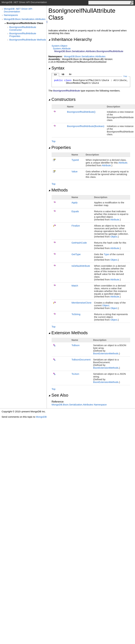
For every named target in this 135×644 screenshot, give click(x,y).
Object (114, 237)
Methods (58, 190)
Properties (60, 147)
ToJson (75, 374)
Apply (75, 202)
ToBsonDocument (81, 360)
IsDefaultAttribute (81, 266)
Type (106, 254)
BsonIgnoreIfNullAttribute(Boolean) (86, 126)
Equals (75, 211)
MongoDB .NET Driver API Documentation (18, 10)
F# (70, 74)
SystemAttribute (62, 48)
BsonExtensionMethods (106, 353)
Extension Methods (68, 333)
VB (63, 74)
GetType (76, 254)
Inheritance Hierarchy (70, 39)
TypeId (75, 160)
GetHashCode (79, 243)
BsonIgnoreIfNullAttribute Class (25, 23)
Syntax (56, 68)
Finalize (76, 226)
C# (55, 75)
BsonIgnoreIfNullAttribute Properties (23, 35)
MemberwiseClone (81, 303)
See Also (58, 395)
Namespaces (11, 15)
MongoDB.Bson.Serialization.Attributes (25, 19)
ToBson (76, 345)
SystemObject (59, 46)
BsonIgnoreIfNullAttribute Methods (28, 40)
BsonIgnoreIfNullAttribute (81, 112)
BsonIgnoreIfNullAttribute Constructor (23, 28)
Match (75, 286)
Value (74, 171)
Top (54, 141)
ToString (76, 314)
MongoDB (41, 417)
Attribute (123, 163)
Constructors (62, 99)
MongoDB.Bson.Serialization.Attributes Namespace (79, 405)
